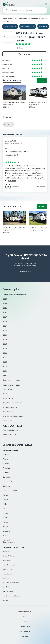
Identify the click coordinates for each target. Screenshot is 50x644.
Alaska (5, 459)
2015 (5, 335)
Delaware (6, 486)
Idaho (5, 504)
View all (42, 81)
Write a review (24, 54)
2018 (5, 321)
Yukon (5, 600)
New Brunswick (9, 565)
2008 (5, 362)
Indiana (6, 513)
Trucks (6, 394)
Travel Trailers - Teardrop (12, 403)
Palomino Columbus (10, 430)
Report (42, 187)
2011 (5, 353)
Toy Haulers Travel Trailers (13, 416)
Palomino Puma (27, 26)
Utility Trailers (8, 389)
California (6, 472)
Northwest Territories (11, 596)
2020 (5, 312)
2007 (5, 366)
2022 (5, 303)
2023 (5, 299)
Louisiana (6, 531)
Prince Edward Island (11, 582)
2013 (5, 344)
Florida (5, 495)
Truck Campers (9, 398)
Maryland (6, 540)
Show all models (9, 435)
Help (25, 616)
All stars (7, 124)
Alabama (6, 454)
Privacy (25, 636)
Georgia (6, 499)
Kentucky (7, 526)
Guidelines (25, 621)
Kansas (6, 522)
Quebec (6, 587)
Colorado (6, 477)
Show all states (9, 542)
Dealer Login (25, 626)
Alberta (6, 551)
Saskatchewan (8, 591)
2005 (5, 371)
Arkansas (6, 468)
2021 (5, 308)
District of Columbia (10, 490)
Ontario (6, 578)
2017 (5, 326)
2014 (5, 339)
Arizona (6, 463)
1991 (5, 375)
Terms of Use (25, 631)
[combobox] (25, 11)
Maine (5, 535)
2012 (5, 348)
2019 (5, 317)
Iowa (5, 517)
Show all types (9, 421)
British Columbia (9, 556)
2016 (5, 330)
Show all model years (11, 380)
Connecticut (8, 481)
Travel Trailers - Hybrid (11, 407)
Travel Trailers (9, 26)
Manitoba (6, 560)
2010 (5, 357)
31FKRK (42, 26)
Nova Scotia (7, 574)
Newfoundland (8, 569)
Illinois (5, 508)
